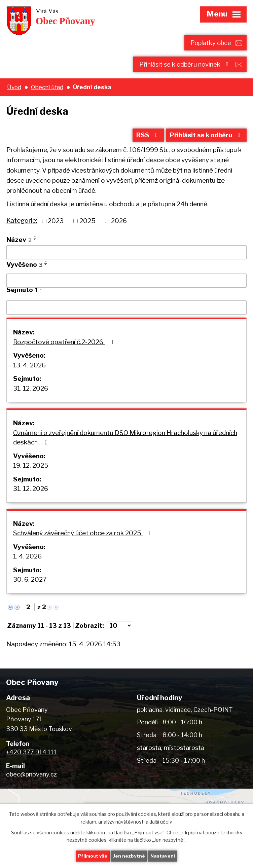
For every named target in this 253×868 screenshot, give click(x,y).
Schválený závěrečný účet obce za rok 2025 (83, 536)
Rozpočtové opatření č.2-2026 (64, 345)
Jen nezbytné (129, 856)
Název (19, 242)
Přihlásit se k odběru (205, 137)
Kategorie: (22, 223)
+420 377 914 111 (31, 755)
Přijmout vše (93, 856)
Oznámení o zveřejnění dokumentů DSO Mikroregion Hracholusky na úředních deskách (125, 440)
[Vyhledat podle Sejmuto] (126, 310)
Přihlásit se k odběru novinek (183, 65)
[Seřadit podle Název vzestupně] (35, 239)
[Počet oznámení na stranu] (119, 628)
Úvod (14, 88)
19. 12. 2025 (31, 468)
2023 (56, 223)
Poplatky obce (210, 43)
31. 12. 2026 (31, 391)
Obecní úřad (47, 88)
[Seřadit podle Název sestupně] (35, 242)
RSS (145, 137)
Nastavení (164, 856)
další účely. (161, 821)
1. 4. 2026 (27, 559)
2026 (119, 223)
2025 (87, 223)
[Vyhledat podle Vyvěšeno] (126, 283)
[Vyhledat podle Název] (126, 255)
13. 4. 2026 (29, 368)
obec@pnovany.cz (31, 777)
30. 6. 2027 (30, 582)
